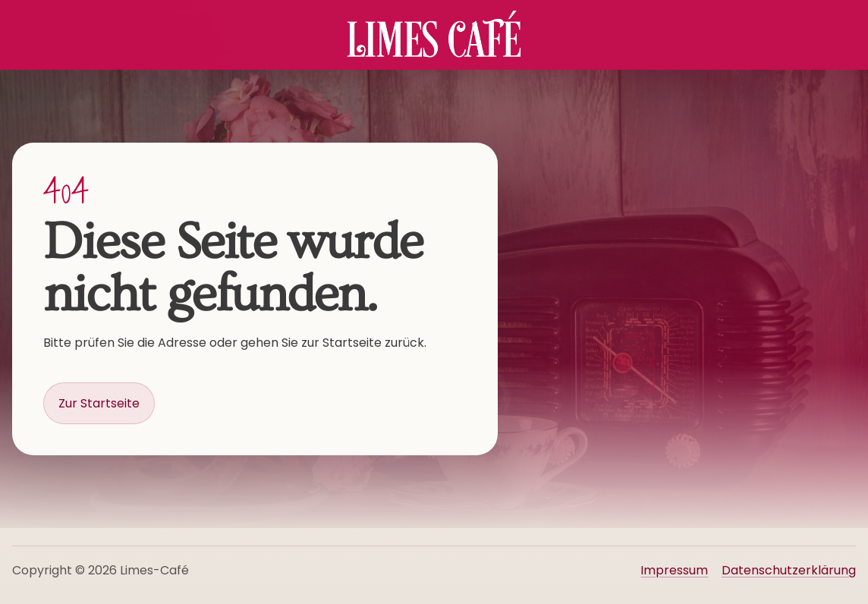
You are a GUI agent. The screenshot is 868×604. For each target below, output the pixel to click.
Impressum (674, 570)
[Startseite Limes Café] (434, 35)
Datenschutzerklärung (789, 570)
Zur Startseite (99, 403)
